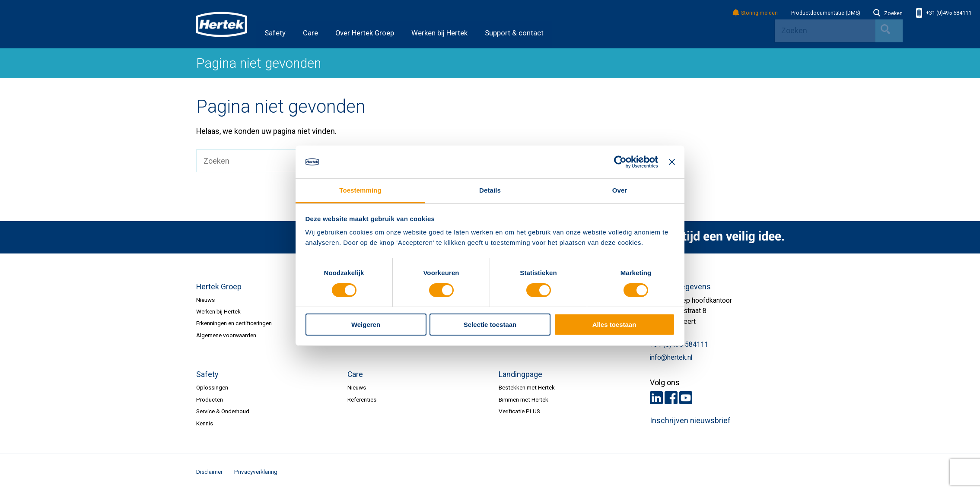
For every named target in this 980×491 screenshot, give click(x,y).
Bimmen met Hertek (523, 399)
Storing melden (756, 13)
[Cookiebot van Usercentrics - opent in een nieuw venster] (620, 162)
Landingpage (520, 374)
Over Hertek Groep (365, 33)
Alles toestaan (614, 325)
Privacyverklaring (256, 472)
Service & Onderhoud (223, 411)
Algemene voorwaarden (226, 335)
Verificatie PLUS (519, 411)
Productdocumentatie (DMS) (826, 13)
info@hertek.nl (671, 358)
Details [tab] (490, 190)
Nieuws (205, 300)
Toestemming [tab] (360, 190)
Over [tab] (620, 190)
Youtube (686, 398)
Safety (275, 33)
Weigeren (366, 325)
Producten (210, 399)
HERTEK (222, 24)
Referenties (362, 399)
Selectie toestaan (490, 325)
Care (310, 33)
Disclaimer (209, 472)
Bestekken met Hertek (527, 387)
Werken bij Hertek (439, 33)
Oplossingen (212, 387)
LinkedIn (656, 398)
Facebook (671, 398)
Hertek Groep (219, 287)
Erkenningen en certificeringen (234, 323)
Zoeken (888, 13)
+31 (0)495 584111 (944, 13)
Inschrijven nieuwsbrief (690, 421)
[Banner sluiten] (672, 162)
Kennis (205, 423)
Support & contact (514, 33)
